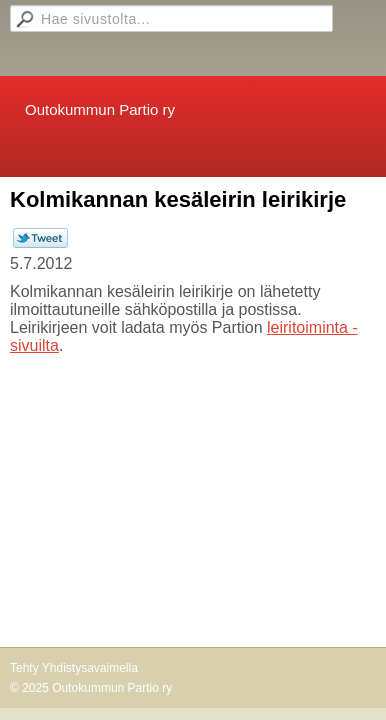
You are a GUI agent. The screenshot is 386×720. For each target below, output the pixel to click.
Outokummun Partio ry (100, 109)
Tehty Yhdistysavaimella (74, 668)
